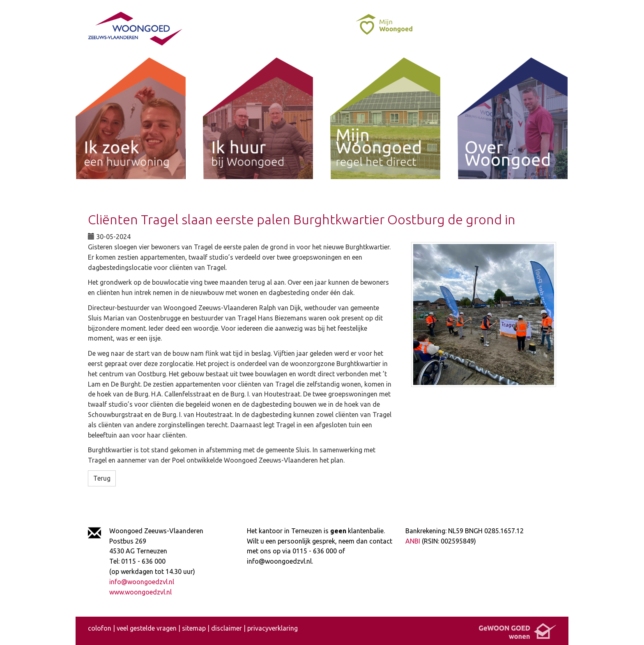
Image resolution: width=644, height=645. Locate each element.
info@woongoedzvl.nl (142, 582)
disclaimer (227, 628)
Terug (102, 478)
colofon (100, 628)
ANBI (413, 541)
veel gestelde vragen (147, 628)
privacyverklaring (273, 628)
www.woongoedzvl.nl (140, 592)
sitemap (194, 628)
